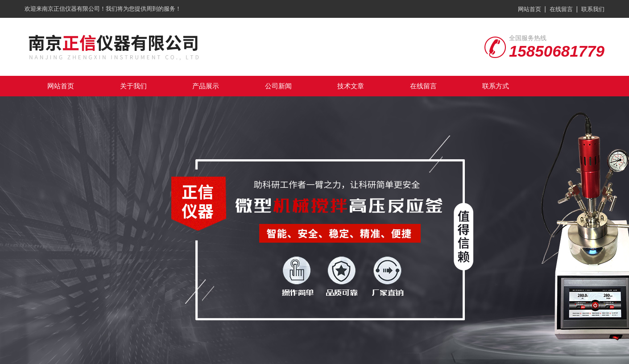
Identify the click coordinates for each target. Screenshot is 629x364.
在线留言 (561, 9)
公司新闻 (278, 86)
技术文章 (351, 86)
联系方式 (496, 86)
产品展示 (206, 86)
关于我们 (133, 86)
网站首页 (530, 9)
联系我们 (593, 9)
